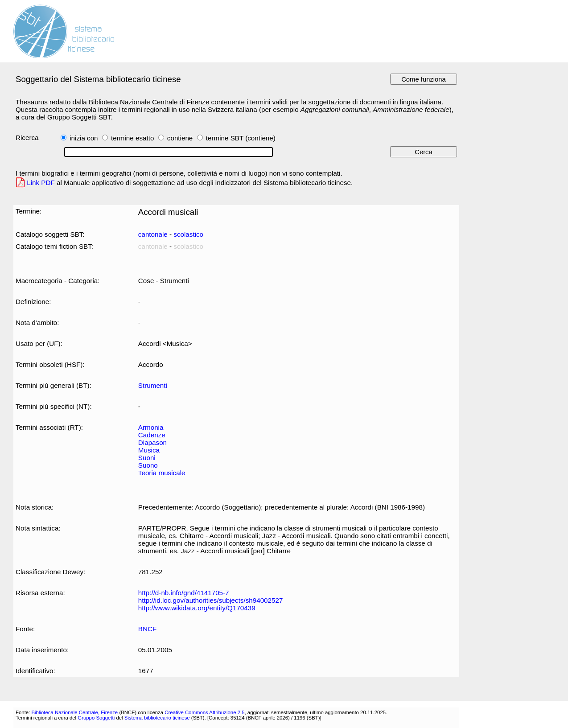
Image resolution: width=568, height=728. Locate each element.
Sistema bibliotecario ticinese (157, 718)
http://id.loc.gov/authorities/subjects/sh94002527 (211, 600)
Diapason (152, 442)
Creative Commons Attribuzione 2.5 (204, 712)
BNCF (147, 629)
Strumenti (153, 385)
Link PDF (41, 183)
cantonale (153, 234)
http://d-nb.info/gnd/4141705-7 (184, 593)
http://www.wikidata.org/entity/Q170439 (197, 608)
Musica (149, 450)
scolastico (188, 234)
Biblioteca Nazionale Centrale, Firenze (74, 712)
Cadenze (152, 435)
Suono (148, 465)
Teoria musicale (162, 473)
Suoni (147, 458)
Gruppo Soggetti (96, 718)
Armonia (151, 427)
